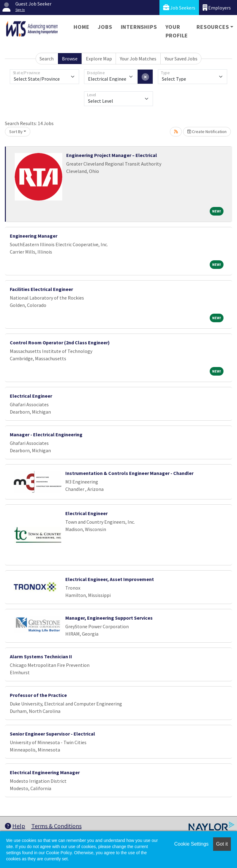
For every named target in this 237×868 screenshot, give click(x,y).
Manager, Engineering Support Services (109, 618)
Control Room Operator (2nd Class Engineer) (60, 342)
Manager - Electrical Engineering (46, 434)
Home (81, 27)
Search (47, 59)
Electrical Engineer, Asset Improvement (110, 579)
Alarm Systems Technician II (41, 656)
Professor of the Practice (38, 695)
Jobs (105, 27)
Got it (222, 844)
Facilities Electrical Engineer (41, 289)
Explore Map (99, 59)
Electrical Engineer (31, 396)
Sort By (16, 132)
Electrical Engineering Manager (45, 772)
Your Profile (177, 31)
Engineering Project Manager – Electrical (112, 155)
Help (15, 826)
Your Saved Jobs (181, 59)
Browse (70, 59)
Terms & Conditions (56, 826)
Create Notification (207, 132)
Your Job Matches (138, 59)
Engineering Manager (34, 236)
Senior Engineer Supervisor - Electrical (52, 734)
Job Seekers (179, 8)
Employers (217, 8)
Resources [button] (213, 27)
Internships (139, 27)
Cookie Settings (191, 844)
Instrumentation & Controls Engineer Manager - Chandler (129, 473)
